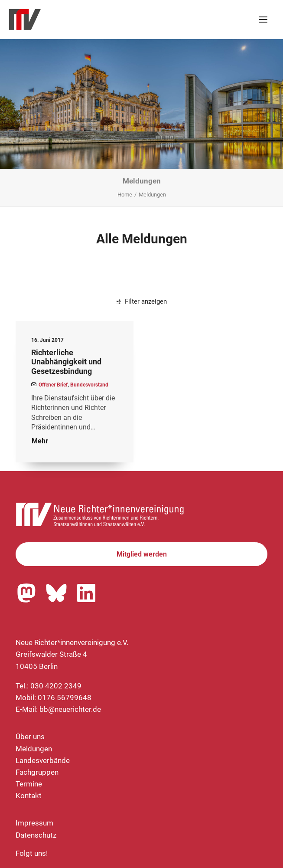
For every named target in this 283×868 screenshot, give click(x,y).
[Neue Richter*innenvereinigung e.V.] (84, 20)
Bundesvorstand (89, 385)
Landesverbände (43, 760)
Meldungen (34, 749)
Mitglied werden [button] (142, 554)
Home (125, 195)
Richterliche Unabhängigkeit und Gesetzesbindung (66, 362)
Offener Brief (53, 385)
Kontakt (29, 796)
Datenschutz (36, 835)
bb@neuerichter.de (70, 709)
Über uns (30, 737)
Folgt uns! (32, 853)
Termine (29, 784)
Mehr (40, 441)
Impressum (34, 823)
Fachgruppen (37, 772)
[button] (263, 20)
